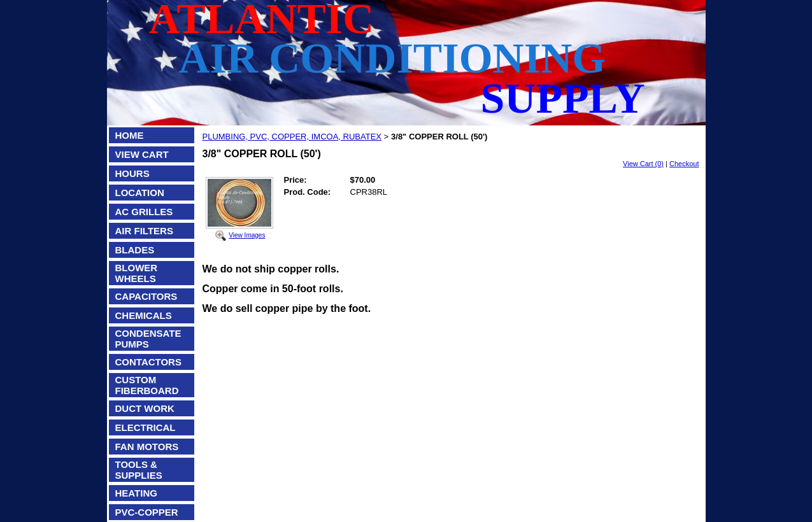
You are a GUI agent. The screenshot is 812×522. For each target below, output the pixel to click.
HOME (130, 135)
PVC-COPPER (147, 512)
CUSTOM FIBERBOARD (147, 385)
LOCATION (140, 193)
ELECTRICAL (146, 427)
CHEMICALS (144, 315)
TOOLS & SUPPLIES (139, 470)
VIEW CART (142, 154)
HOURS (132, 173)
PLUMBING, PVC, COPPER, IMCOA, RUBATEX (292, 137)
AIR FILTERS (144, 231)
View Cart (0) (643, 164)
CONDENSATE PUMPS (148, 339)
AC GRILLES (144, 212)
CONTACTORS (148, 362)
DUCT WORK (145, 408)
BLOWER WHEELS (137, 273)
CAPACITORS (146, 296)
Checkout (684, 164)
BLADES (135, 250)
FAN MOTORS (147, 447)
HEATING (136, 493)
